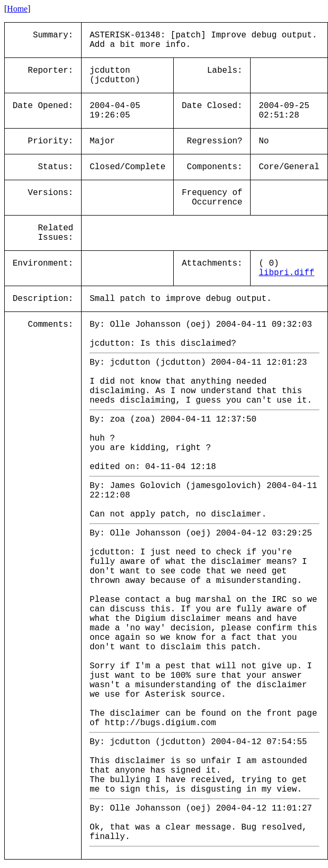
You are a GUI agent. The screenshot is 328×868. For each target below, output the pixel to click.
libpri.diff (286, 273)
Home (17, 9)
